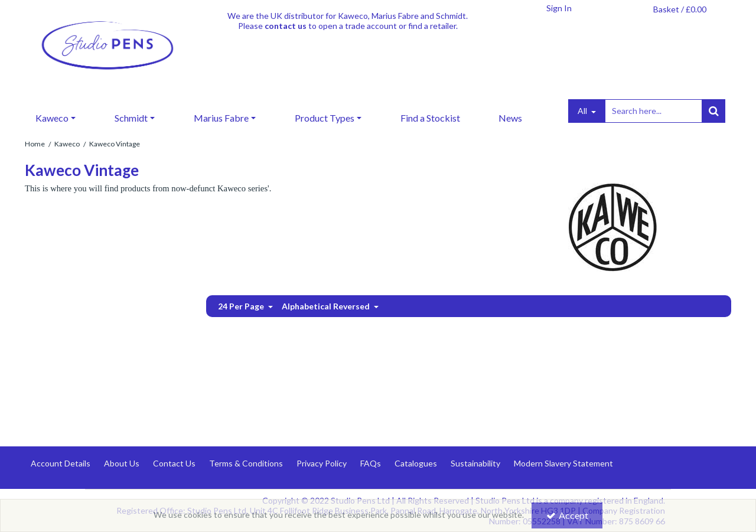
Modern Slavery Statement (563, 463)
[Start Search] (713, 111)
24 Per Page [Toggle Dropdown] (242, 306)
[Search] (653, 111)
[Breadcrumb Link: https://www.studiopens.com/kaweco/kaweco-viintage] (115, 143)
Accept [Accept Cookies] (567, 515)
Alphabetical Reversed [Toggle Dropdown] (327, 306)
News (510, 118)
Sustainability (475, 463)
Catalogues (416, 463)
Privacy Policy (322, 463)
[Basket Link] (680, 9)
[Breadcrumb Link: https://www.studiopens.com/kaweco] (67, 143)
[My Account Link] (559, 8)
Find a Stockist (430, 118)
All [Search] (583, 111)
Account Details (61, 463)
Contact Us (174, 463)
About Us (122, 463)
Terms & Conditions (246, 463)
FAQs (371, 463)
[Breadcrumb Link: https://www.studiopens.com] (35, 143)
